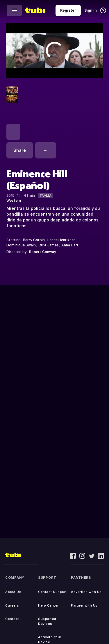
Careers (12, 605)
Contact (12, 619)
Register (68, 10)
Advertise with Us (86, 592)
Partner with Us (84, 605)
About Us (13, 592)
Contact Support (52, 592)
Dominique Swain (21, 245)
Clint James (49, 245)
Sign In (91, 10)
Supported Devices (47, 621)
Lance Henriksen (61, 240)
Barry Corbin (34, 240)
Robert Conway (43, 252)
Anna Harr (70, 245)
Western (14, 200)
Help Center (48, 605)
